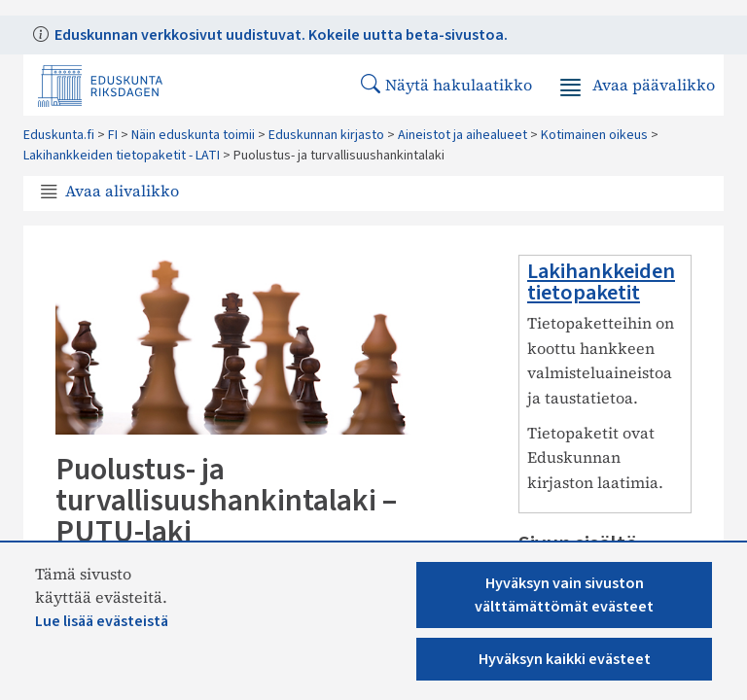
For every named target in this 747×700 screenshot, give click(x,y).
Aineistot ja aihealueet (462, 135)
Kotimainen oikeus (594, 135)
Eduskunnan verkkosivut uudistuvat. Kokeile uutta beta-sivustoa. (280, 35)
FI (113, 135)
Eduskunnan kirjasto (326, 135)
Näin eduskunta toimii (193, 135)
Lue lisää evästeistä (102, 621)
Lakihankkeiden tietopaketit (601, 282)
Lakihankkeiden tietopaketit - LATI (122, 156)
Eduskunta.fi (59, 135)
